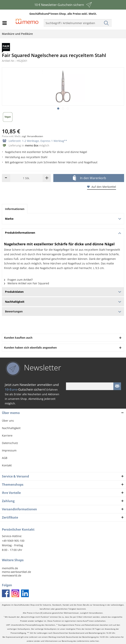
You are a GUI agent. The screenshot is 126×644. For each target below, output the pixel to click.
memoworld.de (12, 575)
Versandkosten (96, 613)
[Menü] (6, 23)
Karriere (7, 435)
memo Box (32, 145)
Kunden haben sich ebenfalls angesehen (30, 348)
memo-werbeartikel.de (16, 572)
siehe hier (94, 641)
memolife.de (10, 568)
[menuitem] (6, 23)
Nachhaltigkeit (11, 428)
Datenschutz (10, 443)
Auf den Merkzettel (102, 187)
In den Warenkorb (89, 178)
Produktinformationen (63, 233)
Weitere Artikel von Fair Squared (27, 283)
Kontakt (7, 465)
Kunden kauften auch (18, 338)
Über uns (8, 421)
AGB (5, 458)
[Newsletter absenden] (117, 386)
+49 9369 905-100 (13, 541)
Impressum (9, 450)
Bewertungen (63, 311)
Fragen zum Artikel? (18, 280)
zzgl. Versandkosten (32, 136)
